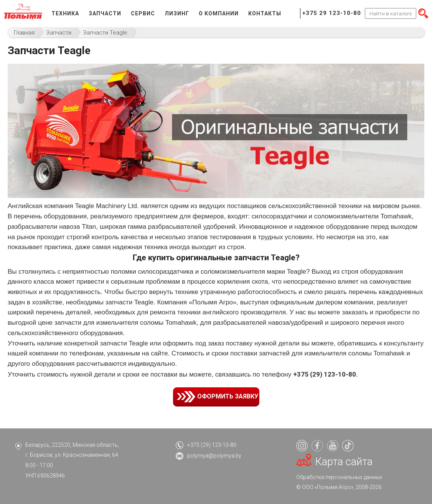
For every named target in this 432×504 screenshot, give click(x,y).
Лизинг (177, 13)
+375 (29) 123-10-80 (212, 445)
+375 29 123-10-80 (332, 13)
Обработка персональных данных (339, 477)
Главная (24, 33)
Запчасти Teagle (105, 33)
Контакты (265, 13)
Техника (65, 13)
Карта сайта (344, 462)
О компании (219, 13)
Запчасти (105, 13)
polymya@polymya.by (214, 456)
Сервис (143, 13)
